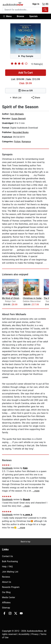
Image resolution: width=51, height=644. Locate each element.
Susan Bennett (18, 119)
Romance (26, 142)
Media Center (9, 597)
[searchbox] (22, 10)
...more (36, 491)
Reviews (6, 577)
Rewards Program (11, 587)
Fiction (17, 142)
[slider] (19, 63)
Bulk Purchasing (10, 561)
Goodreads (7, 468)
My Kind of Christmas (12, 298)
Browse (20, 16)
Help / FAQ (7, 567)
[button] (8, 16)
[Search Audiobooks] (45, 10)
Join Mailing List (10, 572)
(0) (45, 4)
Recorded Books (21, 132)
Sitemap (6, 608)
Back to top (25, 542)
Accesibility (24, 634)
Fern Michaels (17, 114)
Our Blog (6, 592)
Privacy (35, 634)
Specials (34, 16)
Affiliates (6, 603)
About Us (7, 582)
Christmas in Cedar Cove (33, 298)
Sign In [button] (36, 4)
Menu (7, 16)
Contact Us (7, 556)
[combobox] (26, 10)
